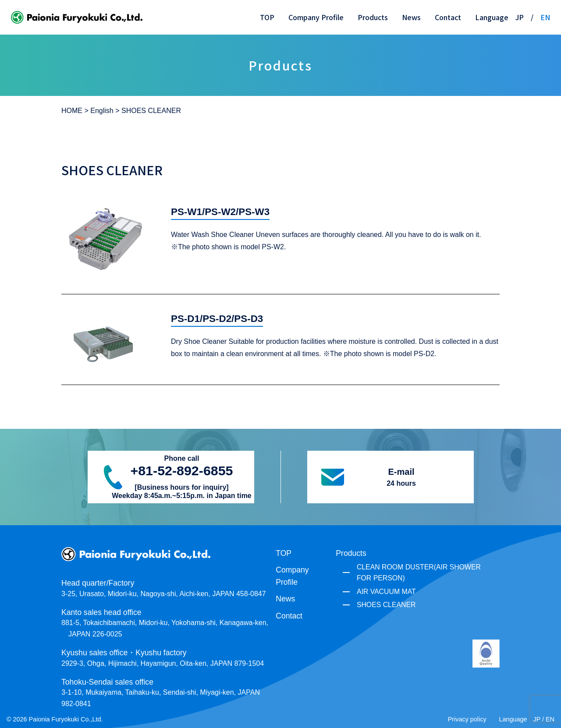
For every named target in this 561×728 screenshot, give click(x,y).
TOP (267, 17)
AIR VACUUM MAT (386, 592)
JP (520, 17)
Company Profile (316, 17)
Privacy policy (467, 719)
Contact (448, 17)
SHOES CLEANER (386, 605)
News (411, 17)
